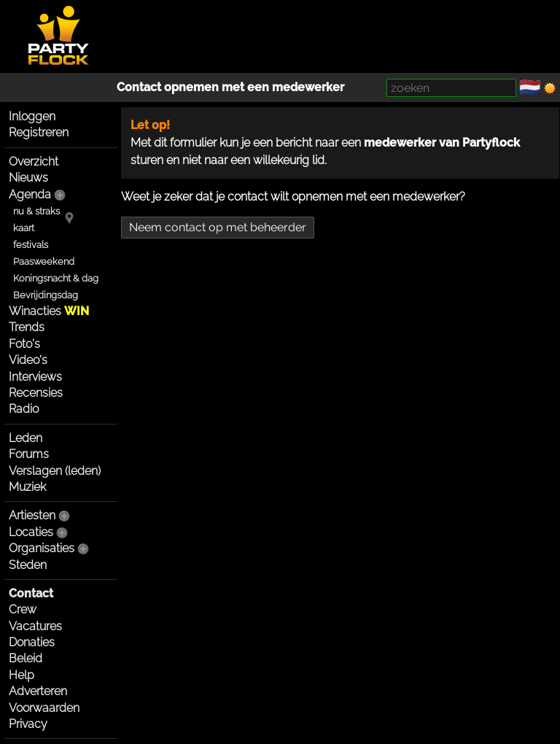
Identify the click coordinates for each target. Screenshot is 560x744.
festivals (31, 245)
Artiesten (32, 515)
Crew (23, 609)
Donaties (32, 642)
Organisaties (42, 548)
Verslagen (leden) (55, 471)
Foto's (24, 344)
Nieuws (28, 178)
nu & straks (36, 211)
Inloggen (32, 116)
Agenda (30, 194)
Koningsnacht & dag (56, 278)
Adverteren (38, 691)
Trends (27, 327)
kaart (24, 228)
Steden (28, 565)
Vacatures (35, 626)
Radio (24, 409)
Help (22, 675)
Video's (28, 360)
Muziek (27, 487)
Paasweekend (44, 261)
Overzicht (34, 162)
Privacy (28, 724)
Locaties (31, 532)
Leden (26, 438)
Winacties (49, 311)
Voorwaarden (44, 708)
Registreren (39, 132)
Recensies (36, 393)
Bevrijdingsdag (46, 295)
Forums (29, 454)
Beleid (26, 658)
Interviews (35, 377)
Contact (31, 593)
